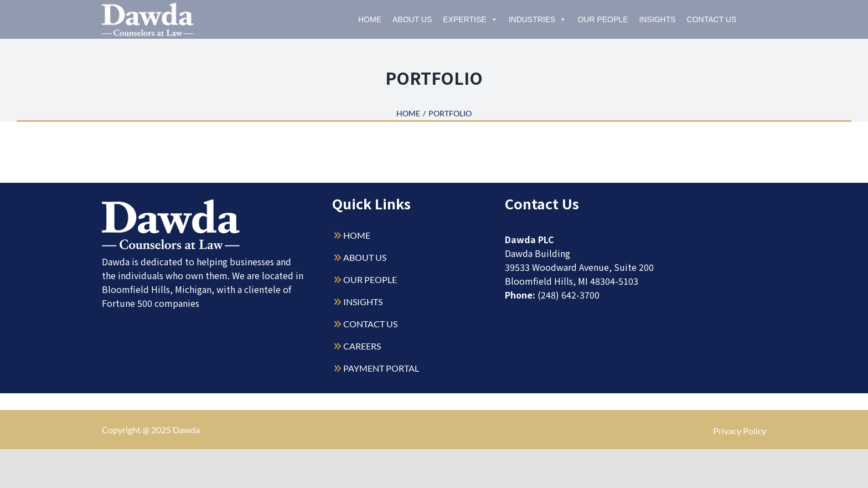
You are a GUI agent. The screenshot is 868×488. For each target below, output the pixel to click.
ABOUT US (365, 257)
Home (370, 19)
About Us (412, 19)
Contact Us (712, 19)
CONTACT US (370, 324)
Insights (657, 19)
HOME (357, 235)
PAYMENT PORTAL (381, 368)
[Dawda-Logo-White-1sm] (171, 204)
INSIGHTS (363, 302)
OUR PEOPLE (370, 279)
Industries (538, 19)
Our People (603, 19)
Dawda (186, 430)
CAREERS (362, 346)
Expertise (470, 19)
